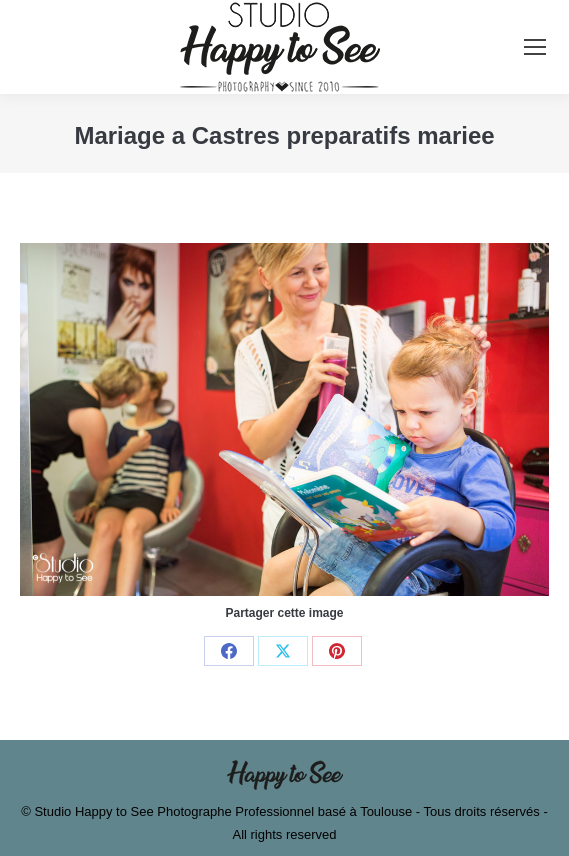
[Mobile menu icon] (535, 47)
